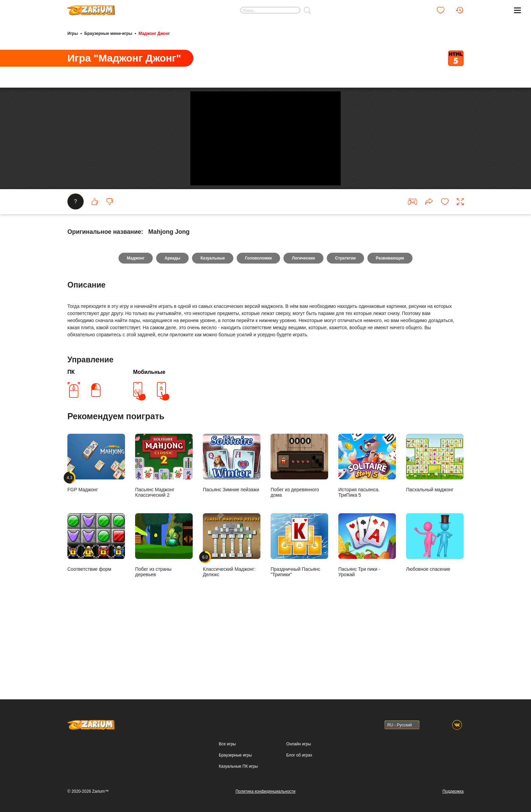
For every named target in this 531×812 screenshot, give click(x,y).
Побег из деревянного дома (299, 539)
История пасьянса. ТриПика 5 (367, 539)
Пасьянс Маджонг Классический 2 (164, 539)
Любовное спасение (435, 616)
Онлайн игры (299, 744)
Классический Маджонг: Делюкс (232, 618)
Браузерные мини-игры (108, 33)
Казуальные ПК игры (238, 766)
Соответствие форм (96, 616)
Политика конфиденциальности (265, 791)
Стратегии (347, 331)
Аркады (171, 331)
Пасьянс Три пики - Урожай (367, 618)
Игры (73, 33)
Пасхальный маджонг (435, 536)
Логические (304, 331)
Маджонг (133, 331)
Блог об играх (299, 755)
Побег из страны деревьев (164, 618)
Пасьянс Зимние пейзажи (232, 536)
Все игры (227, 744)
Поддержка (453, 791)
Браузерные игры (235, 755)
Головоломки (259, 331)
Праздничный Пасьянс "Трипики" (299, 618)
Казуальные (212, 331)
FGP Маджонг (96, 536)
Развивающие (393, 331)
